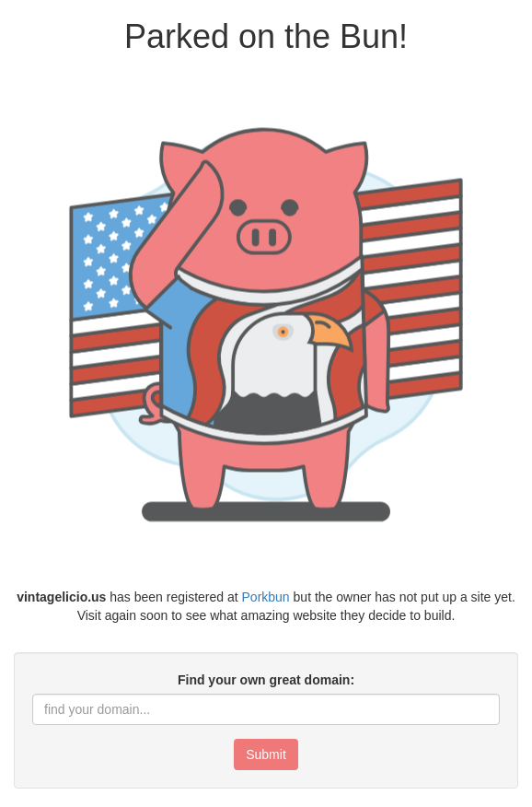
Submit (266, 754)
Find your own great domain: (266, 680)
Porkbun (266, 597)
